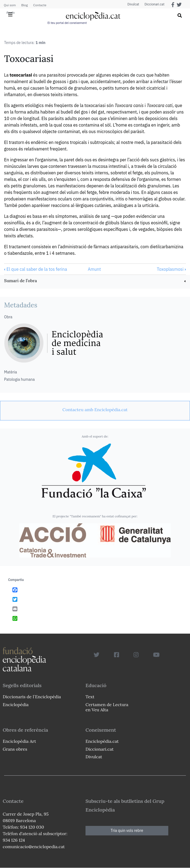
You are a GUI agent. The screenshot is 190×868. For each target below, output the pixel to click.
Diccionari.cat (154, 4)
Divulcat (133, 4)
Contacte (40, 5)
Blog (24, 5)
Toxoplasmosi (171, 269)
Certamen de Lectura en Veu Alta (107, 707)
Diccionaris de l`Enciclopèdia (32, 697)
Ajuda (10, 12)
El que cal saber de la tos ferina (36, 269)
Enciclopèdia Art (19, 741)
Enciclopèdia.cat (102, 741)
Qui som (10, 5)
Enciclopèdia (16, 705)
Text (90, 697)
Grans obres (15, 749)
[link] (95, 281)
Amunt (94, 269)
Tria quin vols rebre (127, 831)
